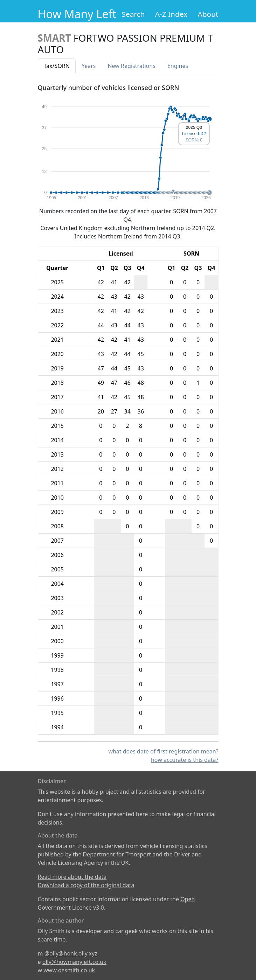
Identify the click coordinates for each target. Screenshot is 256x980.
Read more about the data (72, 877)
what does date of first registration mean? (163, 751)
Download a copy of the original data (86, 885)
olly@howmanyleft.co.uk (74, 962)
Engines (178, 66)
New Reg (131, 66)
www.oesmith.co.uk (69, 970)
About (208, 14)
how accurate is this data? (185, 760)
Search (133, 14)
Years (89, 66)
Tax (57, 66)
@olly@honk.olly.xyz (71, 953)
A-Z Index (171, 14)
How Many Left (77, 14)
